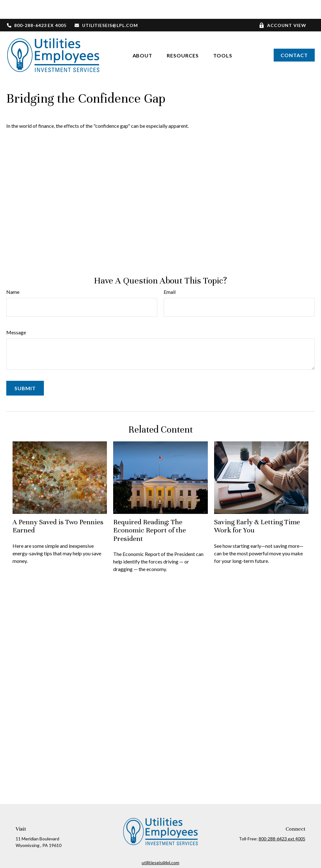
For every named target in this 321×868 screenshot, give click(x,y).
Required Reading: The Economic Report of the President (150, 511)
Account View (283, 6)
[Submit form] (25, 369)
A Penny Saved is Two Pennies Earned (58, 507)
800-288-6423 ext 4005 (282, 820)
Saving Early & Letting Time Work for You (257, 507)
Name (13, 273)
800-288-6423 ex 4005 (36, 6)
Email (170, 273)
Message (16, 313)
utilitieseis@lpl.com (106, 6)
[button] (143, 36)
